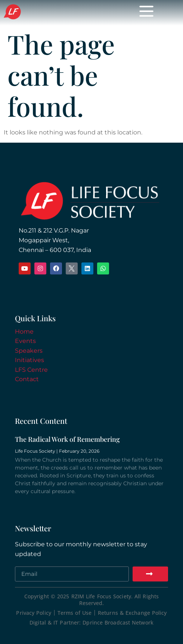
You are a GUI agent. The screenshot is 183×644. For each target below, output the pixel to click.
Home (24, 332)
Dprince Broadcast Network (118, 622)
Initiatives (30, 360)
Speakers (29, 351)
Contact (27, 379)
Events (25, 341)
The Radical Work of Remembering (67, 439)
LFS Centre (31, 370)
